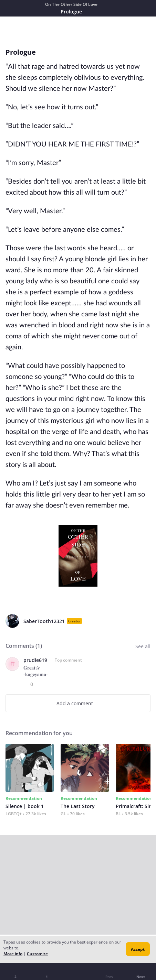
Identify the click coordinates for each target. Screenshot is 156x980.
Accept (138, 949)
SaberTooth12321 (44, 621)
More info (13, 954)
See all (143, 646)
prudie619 (35, 660)
